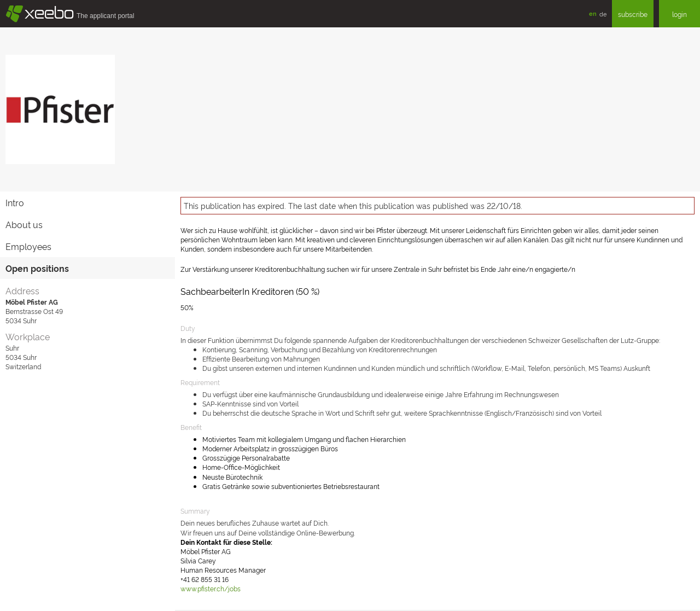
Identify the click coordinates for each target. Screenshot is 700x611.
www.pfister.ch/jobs (211, 588)
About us (24, 224)
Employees (28, 246)
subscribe (633, 14)
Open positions (37, 268)
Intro (15, 202)
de (603, 14)
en (593, 13)
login (679, 14)
